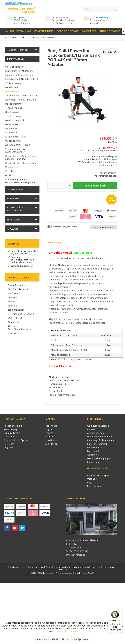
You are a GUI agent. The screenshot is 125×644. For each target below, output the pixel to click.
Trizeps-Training (14, 108)
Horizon (49, 433)
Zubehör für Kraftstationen (19, 75)
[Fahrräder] (89, 31)
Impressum (14, 333)
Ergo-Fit (49, 429)
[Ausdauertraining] (19, 31)
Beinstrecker (12, 124)
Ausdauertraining (18, 50)
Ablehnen (42, 639)
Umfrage (12, 297)
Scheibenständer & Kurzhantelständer (15, 150)
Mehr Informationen (104, 227)
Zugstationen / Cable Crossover (21, 96)
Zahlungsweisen (16, 310)
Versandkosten (52, 567)
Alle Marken (52, 444)
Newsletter (13, 293)
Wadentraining (13, 141)
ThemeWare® (88, 573)
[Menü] (120, 611)
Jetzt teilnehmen (22, 23)
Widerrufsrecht (16, 318)
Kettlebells (11, 171)
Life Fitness (51, 426)
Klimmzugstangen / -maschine (21, 100)
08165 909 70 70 (60, 17)
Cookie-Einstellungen (19, 285)
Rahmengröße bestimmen (101, 440)
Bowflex (49, 437)
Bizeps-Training (13, 104)
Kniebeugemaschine (16, 137)
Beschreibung (54, 242)
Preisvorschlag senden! (105, 176)
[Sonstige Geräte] (68, 31)
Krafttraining (15, 59)
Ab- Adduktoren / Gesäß (18, 145)
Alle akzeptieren (60, 639)
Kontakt (12, 302)
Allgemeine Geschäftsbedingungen (20, 328)
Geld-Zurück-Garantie (19, 289)
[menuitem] (19, 31)
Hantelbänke (12, 91)
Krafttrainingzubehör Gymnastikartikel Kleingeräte (20, 181)
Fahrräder (13, 198)
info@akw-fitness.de (62, 23)
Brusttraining (12, 112)
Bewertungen (94, 486)
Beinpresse (11, 133)
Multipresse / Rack (15, 120)
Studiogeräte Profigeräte (15, 209)
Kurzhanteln (12, 167)
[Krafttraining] (44, 31)
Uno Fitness (51, 440)
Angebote (13, 229)
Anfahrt (94, 23)
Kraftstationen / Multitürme (19, 71)
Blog (89, 482)
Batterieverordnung (97, 444)
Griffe (8, 175)
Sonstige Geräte (17, 189)
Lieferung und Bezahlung (21, 314)
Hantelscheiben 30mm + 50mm (21, 163)
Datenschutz (14, 322)
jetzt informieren (106, 162)
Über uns (12, 306)
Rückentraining (13, 83)
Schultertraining (14, 116)
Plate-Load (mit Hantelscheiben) (22, 79)
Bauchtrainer (12, 87)
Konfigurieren (81, 639)
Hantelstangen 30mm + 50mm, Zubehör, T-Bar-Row (21, 157)
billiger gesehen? (109, 173)
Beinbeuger (11, 128)
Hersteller (13, 220)
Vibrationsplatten (14, 67)
